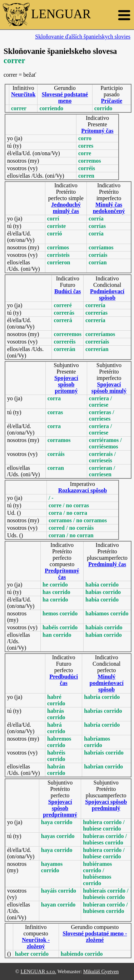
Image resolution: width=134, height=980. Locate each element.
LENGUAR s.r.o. (38, 971)
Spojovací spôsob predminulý (106, 805)
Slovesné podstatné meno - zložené (95, 937)
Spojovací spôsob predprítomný (60, 808)
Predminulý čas (107, 564)
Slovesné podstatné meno (65, 98)
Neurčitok (23, 94)
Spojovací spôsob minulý (109, 388)
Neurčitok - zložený (36, 943)
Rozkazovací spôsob (83, 490)
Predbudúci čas (64, 680)
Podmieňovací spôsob (107, 294)
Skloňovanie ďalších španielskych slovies (83, 37)
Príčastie (112, 101)
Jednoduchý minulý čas (66, 208)
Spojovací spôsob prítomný (66, 384)
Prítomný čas (97, 131)
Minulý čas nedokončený (109, 208)
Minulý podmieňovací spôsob (107, 683)
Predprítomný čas (62, 574)
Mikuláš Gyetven (101, 971)
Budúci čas (68, 291)
